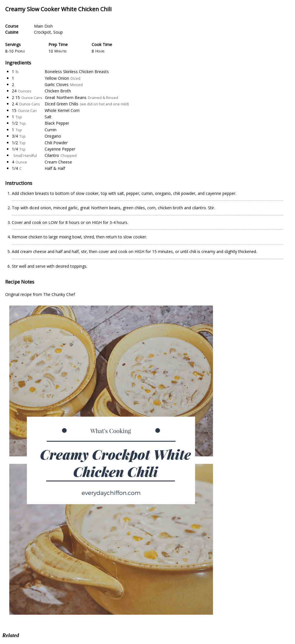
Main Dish (43, 26)
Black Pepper (57, 123)
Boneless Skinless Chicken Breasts (77, 72)
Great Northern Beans (66, 97)
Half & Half (55, 168)
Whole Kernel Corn (62, 110)
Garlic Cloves (57, 84)
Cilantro (52, 155)
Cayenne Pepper (60, 149)
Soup (58, 32)
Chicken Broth (58, 91)
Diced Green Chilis (62, 104)
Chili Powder (56, 143)
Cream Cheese (58, 162)
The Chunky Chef (59, 294)
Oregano (53, 136)
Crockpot (42, 32)
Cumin (51, 130)
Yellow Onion (57, 78)
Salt (48, 117)
